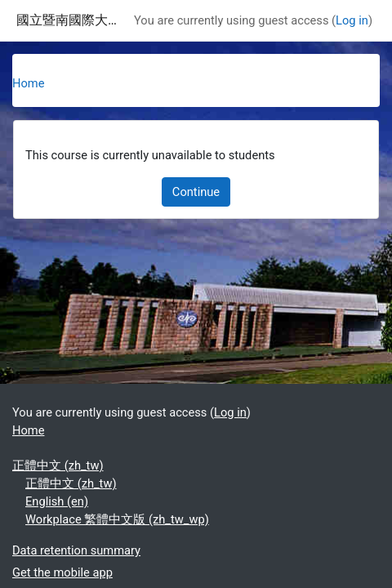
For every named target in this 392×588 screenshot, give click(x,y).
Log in (352, 20)
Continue (196, 192)
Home (28, 83)
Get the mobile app (62, 572)
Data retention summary (76, 550)
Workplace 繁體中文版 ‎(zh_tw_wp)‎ (117, 519)
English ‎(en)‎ (57, 501)
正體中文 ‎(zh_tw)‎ (58, 465)
